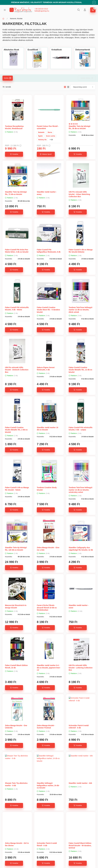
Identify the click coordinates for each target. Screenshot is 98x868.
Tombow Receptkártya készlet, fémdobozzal (14, 127)
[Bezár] (94, 3)
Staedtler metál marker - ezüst (79, 606)
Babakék (41, 132)
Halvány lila (42, 140)
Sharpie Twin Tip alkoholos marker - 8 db (16, 784)
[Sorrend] (83, 87)
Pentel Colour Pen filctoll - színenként (48, 127)
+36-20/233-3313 (41, 9)
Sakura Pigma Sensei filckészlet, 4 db (46, 369)
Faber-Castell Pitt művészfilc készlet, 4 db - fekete (17, 309)
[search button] (79, 10)
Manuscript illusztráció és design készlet (16, 606)
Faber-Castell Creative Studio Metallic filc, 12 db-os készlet (80, 370)
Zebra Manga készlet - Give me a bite (48, 549)
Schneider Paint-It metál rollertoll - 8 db (79, 727)
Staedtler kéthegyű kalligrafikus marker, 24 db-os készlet (48, 785)
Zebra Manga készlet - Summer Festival (46, 727)
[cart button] (93, 10)
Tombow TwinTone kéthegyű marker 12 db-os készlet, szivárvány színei (81, 490)
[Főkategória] (3, 19)
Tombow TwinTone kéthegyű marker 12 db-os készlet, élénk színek (81, 310)
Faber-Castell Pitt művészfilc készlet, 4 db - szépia (81, 429)
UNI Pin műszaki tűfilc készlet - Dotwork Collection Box (17, 370)
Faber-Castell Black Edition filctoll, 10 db (16, 666)
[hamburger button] (5, 10)
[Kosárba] (14, 154)
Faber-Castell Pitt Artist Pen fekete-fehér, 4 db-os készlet (17, 251)
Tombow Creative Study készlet (47, 489)
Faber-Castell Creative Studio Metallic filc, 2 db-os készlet (16, 430)
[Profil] (85, 10)
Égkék (40, 136)
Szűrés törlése (85, 78)
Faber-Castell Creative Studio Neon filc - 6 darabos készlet (48, 310)
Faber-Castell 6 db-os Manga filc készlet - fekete (17, 489)
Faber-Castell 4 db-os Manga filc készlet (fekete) (81, 251)
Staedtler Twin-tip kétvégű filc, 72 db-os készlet (16, 193)
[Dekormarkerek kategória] (83, 50)
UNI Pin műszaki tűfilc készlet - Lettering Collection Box (81, 668)
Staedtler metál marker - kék (80, 783)
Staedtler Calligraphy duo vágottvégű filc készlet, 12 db (81, 549)
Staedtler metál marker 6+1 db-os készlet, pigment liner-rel (49, 668)
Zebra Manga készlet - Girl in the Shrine (17, 844)
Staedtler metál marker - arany (47, 193)
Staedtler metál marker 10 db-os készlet (47, 429)
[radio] (68, 87)
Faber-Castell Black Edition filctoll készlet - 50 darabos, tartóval (80, 845)
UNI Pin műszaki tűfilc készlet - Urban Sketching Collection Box (79, 194)
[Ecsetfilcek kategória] (33, 50)
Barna (50, 132)
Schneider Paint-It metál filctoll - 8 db (47, 844)
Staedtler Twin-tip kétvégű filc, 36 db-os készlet (80, 127)
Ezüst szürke (51, 136)
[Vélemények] (74, 124)
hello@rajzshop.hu (42, 11)
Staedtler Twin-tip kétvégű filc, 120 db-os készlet (16, 549)
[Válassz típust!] (46, 154)
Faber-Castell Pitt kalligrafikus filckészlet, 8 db (49, 251)
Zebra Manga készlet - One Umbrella (16, 727)
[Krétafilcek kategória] (57, 50)
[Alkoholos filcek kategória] (11, 50)
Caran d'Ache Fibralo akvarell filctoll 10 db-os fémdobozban (47, 608)
